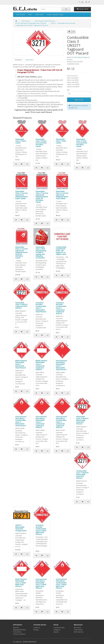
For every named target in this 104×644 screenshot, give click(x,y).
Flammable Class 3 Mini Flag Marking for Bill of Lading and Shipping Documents (41, 252)
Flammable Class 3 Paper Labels (21, 141)
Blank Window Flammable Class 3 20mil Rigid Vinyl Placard (21, 583)
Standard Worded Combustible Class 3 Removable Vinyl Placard (41, 307)
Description (18, 60)
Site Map (36, 630)
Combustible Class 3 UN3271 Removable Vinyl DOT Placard (82, 474)
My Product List (79, 632)
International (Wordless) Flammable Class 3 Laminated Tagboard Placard (41, 422)
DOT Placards (21, 15)
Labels (30, 15)
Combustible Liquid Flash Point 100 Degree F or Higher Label (61, 251)
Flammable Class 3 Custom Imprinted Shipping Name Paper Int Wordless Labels (42, 197)
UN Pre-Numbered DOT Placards (45, 21)
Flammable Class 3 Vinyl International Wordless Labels (82, 143)
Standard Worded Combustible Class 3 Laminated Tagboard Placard (61, 308)
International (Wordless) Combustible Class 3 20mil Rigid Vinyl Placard (61, 584)
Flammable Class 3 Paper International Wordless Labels (41, 143)
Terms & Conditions (19, 634)
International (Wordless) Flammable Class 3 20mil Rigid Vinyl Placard (41, 584)
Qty (68, 90)
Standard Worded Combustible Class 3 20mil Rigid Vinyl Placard (41, 530)
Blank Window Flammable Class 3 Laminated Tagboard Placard (41, 365)
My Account (77, 628)
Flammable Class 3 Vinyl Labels (61, 141)
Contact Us (37, 628)
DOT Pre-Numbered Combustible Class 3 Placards (31, 23)
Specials (56, 632)
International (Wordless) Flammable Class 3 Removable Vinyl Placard (61, 365)
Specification (30, 60)
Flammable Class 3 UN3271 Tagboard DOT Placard (22, 305)
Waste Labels (39, 15)
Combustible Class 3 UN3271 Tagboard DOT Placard (32, 25)
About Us (16, 628)
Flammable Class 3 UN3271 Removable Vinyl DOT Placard (82, 420)
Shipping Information (20, 630)
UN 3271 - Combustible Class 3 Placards (63, 23)
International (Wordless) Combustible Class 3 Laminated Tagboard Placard (61, 422)
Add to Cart (79, 100)
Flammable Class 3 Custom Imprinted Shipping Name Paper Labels (22, 195)
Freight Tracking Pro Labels (55, 15)
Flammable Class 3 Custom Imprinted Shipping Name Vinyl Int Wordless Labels (22, 252)
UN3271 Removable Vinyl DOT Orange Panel (21, 528)
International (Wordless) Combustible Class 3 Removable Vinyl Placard (21, 421)
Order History (78, 630)
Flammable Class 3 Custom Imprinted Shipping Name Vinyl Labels (62, 195)
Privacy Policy (17, 632)
